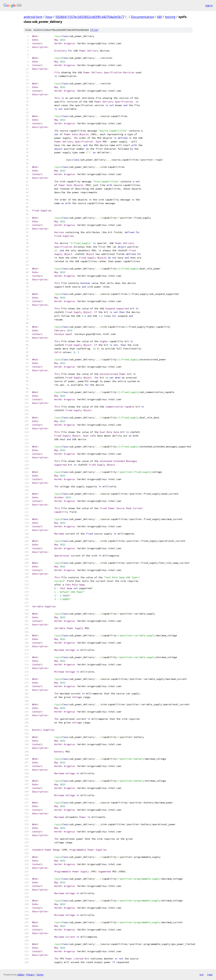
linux (49, 17)
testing (170, 17)
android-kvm (33, 17)
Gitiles (21, 975)
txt (202, 974)
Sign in (209, 5)
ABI (159, 17)
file (94, 30)
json (210, 974)
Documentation (142, 17)
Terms (40, 975)
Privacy (30, 975)
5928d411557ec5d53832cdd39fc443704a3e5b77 (90, 17)
